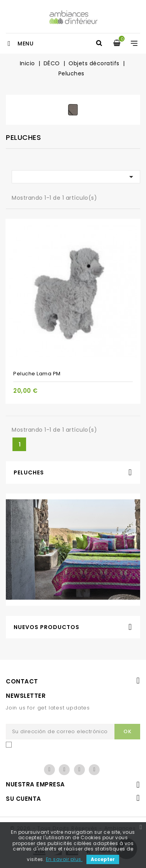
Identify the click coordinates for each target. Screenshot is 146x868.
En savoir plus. (64, 859)
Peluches (29, 472)
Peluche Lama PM (37, 374)
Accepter (103, 859)
